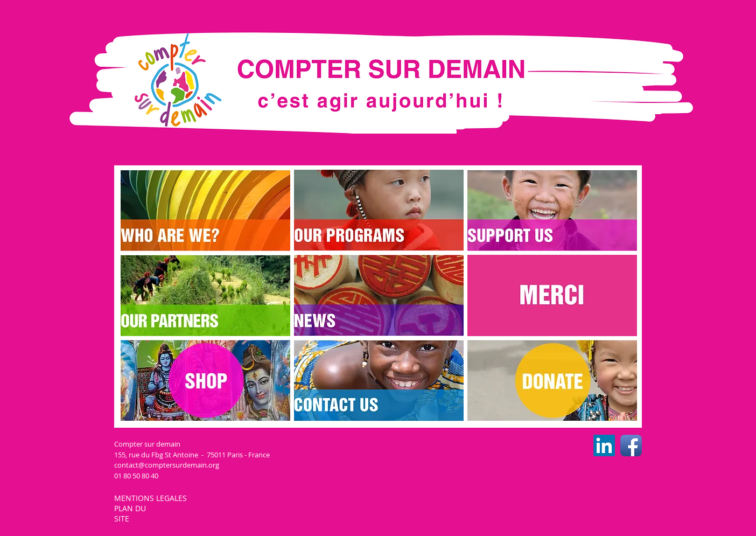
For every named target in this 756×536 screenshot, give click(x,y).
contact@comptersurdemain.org (167, 465)
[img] (552, 295)
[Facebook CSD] (631, 445)
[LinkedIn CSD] (604, 445)
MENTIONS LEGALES (152, 498)
